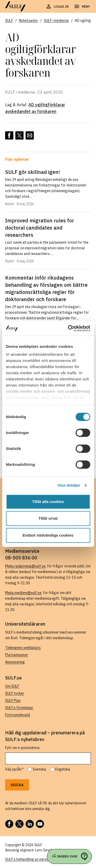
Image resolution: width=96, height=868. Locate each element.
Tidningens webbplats (23, 648)
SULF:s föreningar (19, 708)
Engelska (63, 769)
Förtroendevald (18, 715)
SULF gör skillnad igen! (33, 172)
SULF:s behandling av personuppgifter (35, 859)
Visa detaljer (69, 485)
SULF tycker (15, 693)
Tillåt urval (48, 518)
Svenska (39, 769)
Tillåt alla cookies (48, 502)
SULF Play (13, 701)
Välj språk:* (14, 769)
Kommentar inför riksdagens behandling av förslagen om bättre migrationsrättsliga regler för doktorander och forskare (46, 288)
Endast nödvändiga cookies (48, 535)
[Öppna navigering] (82, 7)
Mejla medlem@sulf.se (23, 593)
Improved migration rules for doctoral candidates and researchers (40, 228)
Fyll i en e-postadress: (23, 748)
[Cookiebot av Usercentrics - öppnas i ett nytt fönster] (68, 328)
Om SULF (12, 686)
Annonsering (15, 662)
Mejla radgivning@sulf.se (25, 566)
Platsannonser (17, 655)
